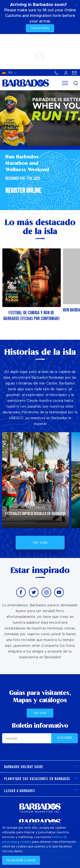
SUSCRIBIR (65, 738)
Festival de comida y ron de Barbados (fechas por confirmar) (32, 316)
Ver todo (40, 543)
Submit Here (40, 28)
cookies (26, 842)
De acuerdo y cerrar (21, 860)
